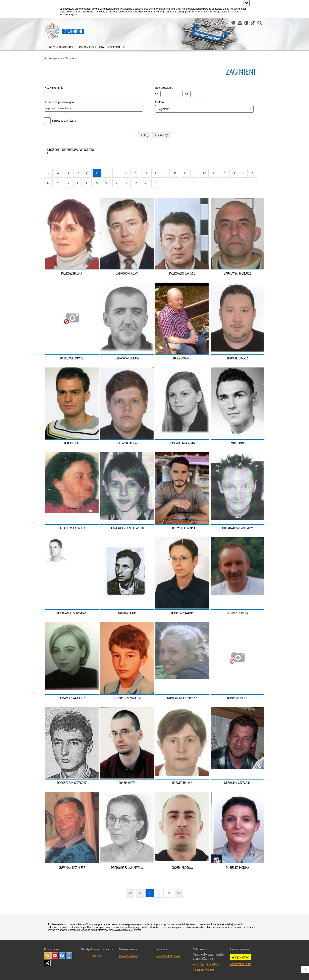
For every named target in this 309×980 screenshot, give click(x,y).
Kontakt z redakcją (128, 956)
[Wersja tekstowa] (246, 23)
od (157, 94)
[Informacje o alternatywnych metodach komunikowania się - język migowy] (253, 23)
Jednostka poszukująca (59, 102)
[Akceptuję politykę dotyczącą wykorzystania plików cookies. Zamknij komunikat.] (247, 3)
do (187, 94)
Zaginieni (71, 58)
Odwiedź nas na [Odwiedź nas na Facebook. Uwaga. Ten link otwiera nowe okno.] (62, 956)
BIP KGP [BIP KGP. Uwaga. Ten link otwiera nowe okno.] (97, 956)
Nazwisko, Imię (54, 88)
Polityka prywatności (204, 970)
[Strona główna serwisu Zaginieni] (233, 23)
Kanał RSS (47, 956)
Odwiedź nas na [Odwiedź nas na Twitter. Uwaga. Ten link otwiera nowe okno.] (47, 963)
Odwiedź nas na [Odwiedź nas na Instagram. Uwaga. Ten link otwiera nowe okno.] (69, 956)
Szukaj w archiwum (64, 121)
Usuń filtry (161, 135)
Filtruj (145, 135)
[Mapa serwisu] (240, 23)
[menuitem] (61, 46)
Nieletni (160, 102)
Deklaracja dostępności (168, 956)
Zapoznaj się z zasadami (206, 964)
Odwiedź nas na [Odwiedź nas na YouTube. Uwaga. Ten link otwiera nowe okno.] (55, 956)
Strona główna (53, 58)
